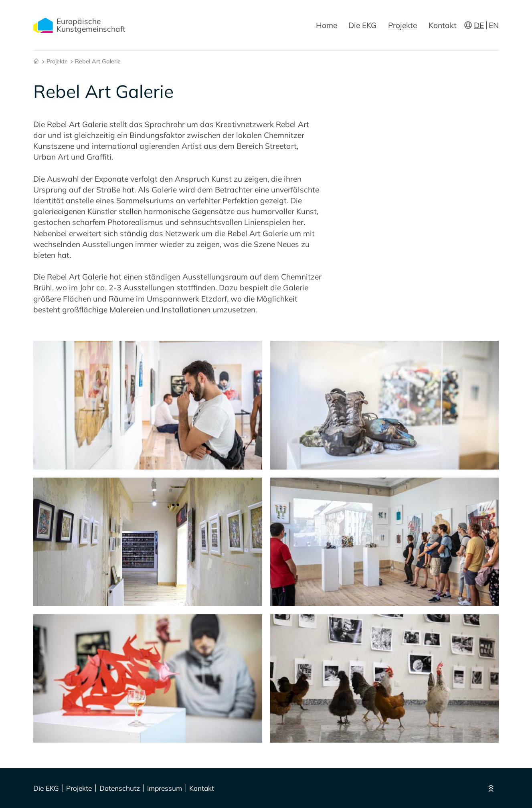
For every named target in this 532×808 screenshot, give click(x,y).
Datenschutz (120, 788)
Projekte (403, 25)
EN (494, 25)
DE (479, 25)
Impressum (165, 788)
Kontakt (443, 25)
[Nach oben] (491, 788)
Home (327, 25)
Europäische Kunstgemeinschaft (79, 25)
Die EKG (362, 25)
